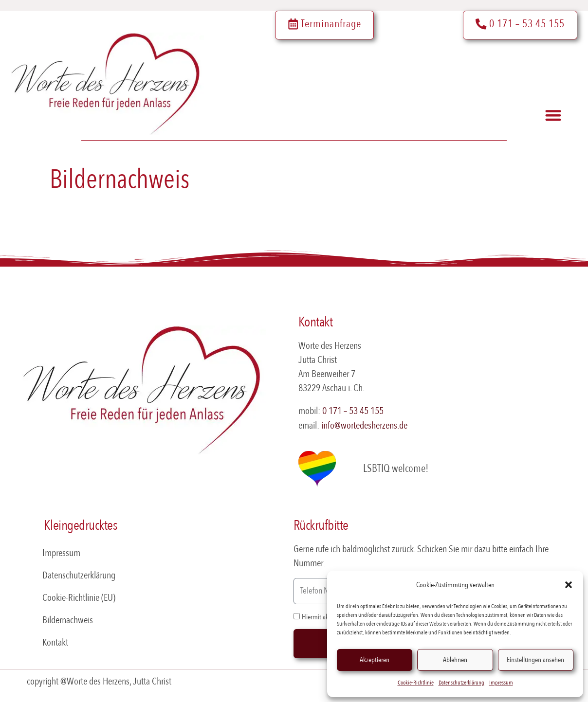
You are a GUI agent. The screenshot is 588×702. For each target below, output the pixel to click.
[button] (569, 585)
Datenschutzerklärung (461, 683)
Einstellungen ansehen (535, 660)
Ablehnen (455, 660)
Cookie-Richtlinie (416, 683)
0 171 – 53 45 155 (353, 411)
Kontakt (55, 642)
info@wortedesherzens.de (364, 425)
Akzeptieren (375, 660)
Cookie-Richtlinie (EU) (79, 598)
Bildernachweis (68, 620)
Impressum (501, 683)
